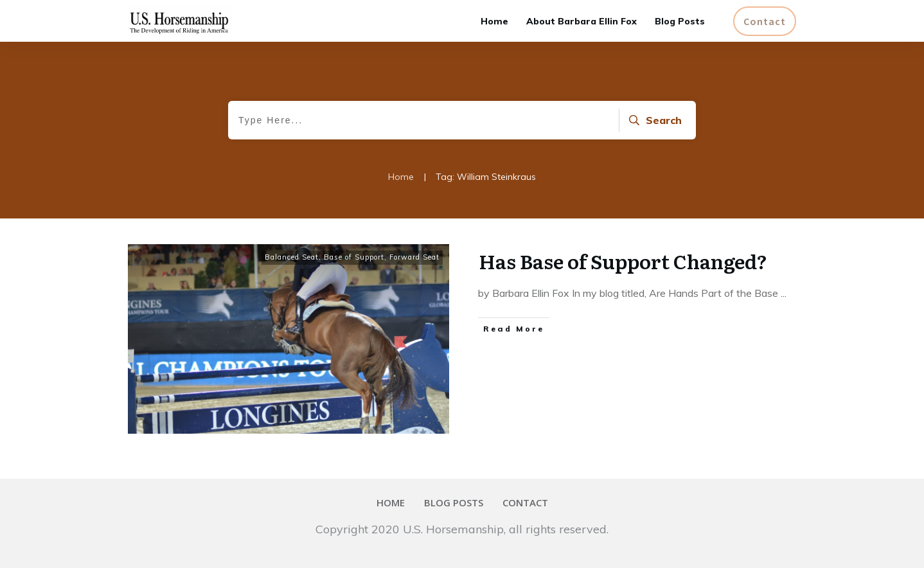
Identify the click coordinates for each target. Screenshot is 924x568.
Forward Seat (414, 257)
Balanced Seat (292, 257)
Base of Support (354, 257)
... (784, 293)
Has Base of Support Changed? (623, 261)
